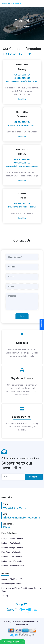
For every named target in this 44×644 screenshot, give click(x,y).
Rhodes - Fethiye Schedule (12, 548)
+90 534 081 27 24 (22, 75)
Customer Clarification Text (13, 579)
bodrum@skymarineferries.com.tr (22, 166)
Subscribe (34, 477)
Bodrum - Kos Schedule (11, 543)
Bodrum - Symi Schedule (12, 561)
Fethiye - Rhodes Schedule (12, 539)
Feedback (42, 324)
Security (5, 596)
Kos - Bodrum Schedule (11, 552)
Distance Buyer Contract (11, 584)
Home (17, 27)
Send (22, 316)
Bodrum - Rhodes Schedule (13, 566)
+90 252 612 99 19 (18, 54)
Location (22, 99)
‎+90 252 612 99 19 (22, 78)
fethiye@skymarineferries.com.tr (22, 81)
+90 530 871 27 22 (22, 163)
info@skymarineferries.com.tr (22, 125)
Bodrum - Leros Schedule (12, 557)
